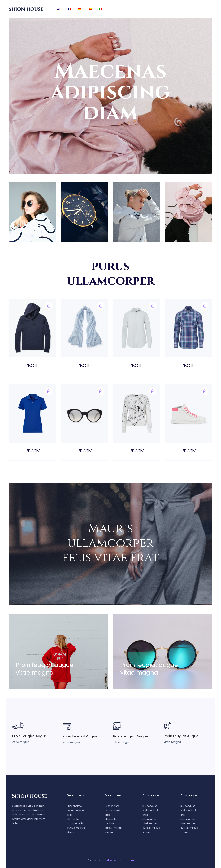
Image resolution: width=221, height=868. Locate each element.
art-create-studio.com (120, 860)
